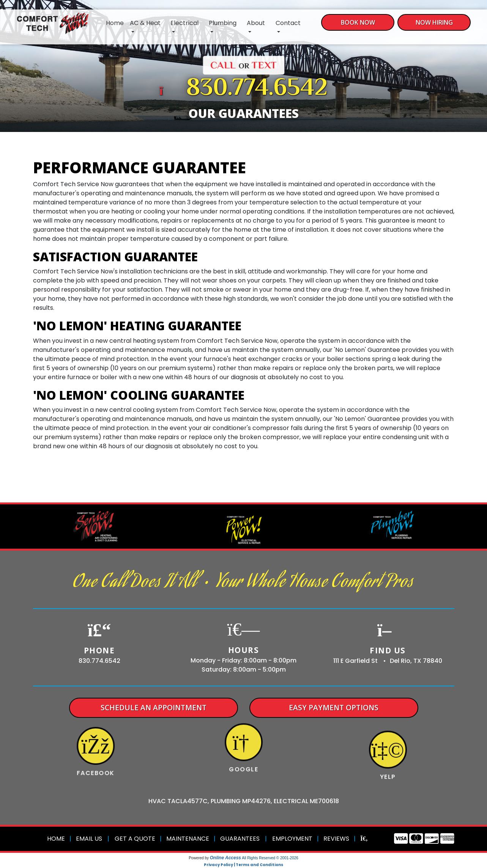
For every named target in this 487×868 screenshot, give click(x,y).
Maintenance (188, 839)
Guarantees (240, 839)
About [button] (256, 23)
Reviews (336, 839)
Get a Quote (135, 839)
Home (115, 23)
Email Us (89, 839)
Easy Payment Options (334, 707)
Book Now (358, 22)
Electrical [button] (184, 23)
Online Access (225, 858)
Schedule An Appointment (154, 707)
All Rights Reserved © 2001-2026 (270, 858)
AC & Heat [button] (145, 23)
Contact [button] (288, 23)
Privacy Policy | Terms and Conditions (243, 865)
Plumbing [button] (223, 23)
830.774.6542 (257, 89)
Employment (292, 839)
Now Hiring (434, 22)
